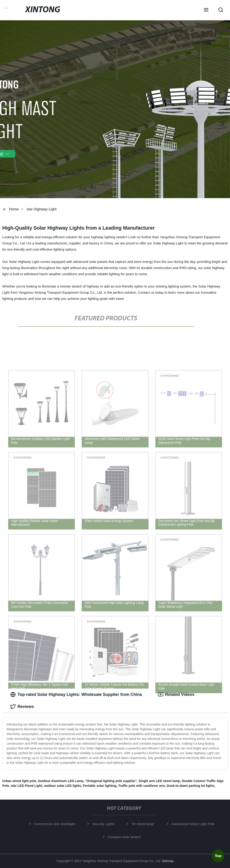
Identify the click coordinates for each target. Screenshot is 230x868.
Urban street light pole (19, 781)
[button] (206, 10)
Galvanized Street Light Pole (195, 824)
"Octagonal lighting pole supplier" (111, 781)
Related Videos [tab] (176, 694)
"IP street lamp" (144, 824)
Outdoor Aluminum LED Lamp (61, 781)
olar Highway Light (42, 209)
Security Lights (105, 824)
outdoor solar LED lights (62, 786)
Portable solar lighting (100, 786)
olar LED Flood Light (26, 786)
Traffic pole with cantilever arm (142, 786)
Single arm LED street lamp (159, 781)
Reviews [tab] (22, 707)
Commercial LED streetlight (56, 824)
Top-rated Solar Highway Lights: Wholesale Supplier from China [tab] (76, 694)
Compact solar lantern (126, 837)
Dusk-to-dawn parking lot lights (191, 786)
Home (14, 209)
